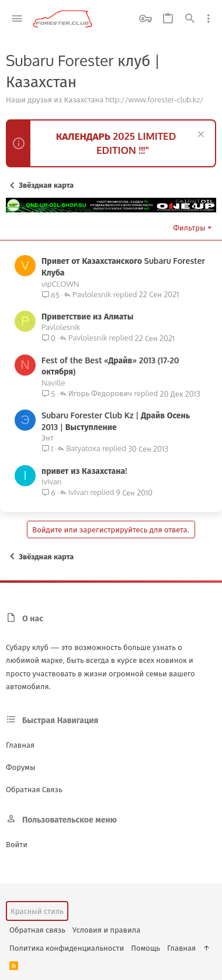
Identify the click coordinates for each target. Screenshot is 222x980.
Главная (20, 745)
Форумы (21, 767)
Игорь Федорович (100, 394)
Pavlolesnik (92, 295)
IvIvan (51, 482)
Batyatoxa (83, 449)
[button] (17, 19)
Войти (17, 844)
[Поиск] (190, 19)
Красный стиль (37, 911)
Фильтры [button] (189, 228)
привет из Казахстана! (84, 471)
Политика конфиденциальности (67, 948)
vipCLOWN (60, 284)
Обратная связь (34, 789)
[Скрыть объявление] (200, 135)
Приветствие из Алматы (87, 316)
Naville (53, 383)
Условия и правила (106, 930)
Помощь (145, 948)
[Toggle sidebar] (209, 19)
